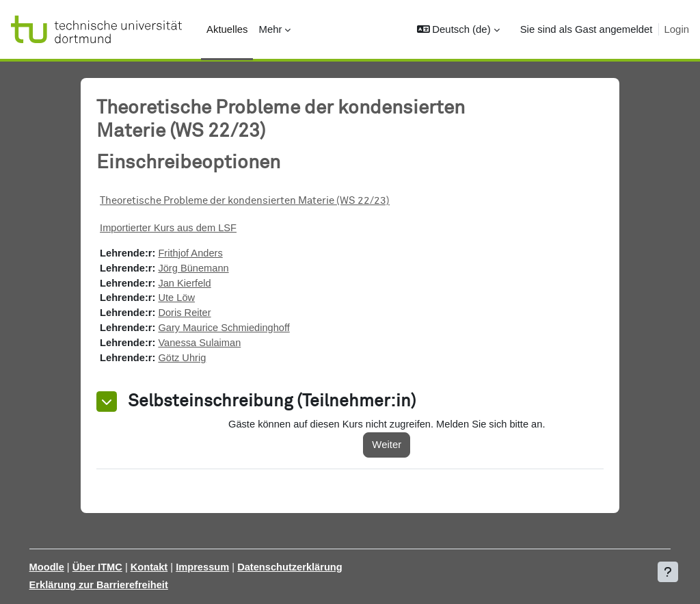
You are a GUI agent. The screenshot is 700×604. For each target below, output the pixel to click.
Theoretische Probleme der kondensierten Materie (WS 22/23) (260, 201)
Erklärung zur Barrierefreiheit (119, 585)
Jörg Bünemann (211, 268)
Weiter (398, 447)
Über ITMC (118, 567)
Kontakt (171, 567)
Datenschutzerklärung (314, 567)
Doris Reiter (202, 314)
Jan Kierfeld (202, 284)
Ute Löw (194, 299)
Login (677, 29)
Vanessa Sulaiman (217, 345)
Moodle (66, 567)
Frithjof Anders (208, 253)
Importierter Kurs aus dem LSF (185, 228)
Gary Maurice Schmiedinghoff (242, 330)
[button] (458, 29)
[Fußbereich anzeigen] (668, 572)
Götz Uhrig (199, 361)
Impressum (226, 567)
